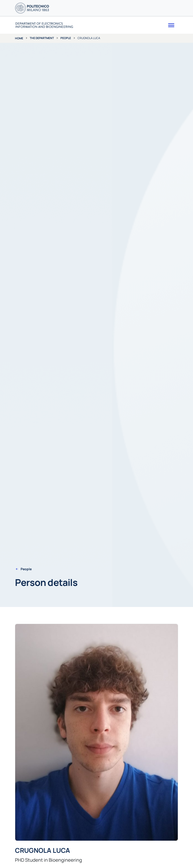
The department (42, 38)
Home (19, 38)
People (66, 38)
